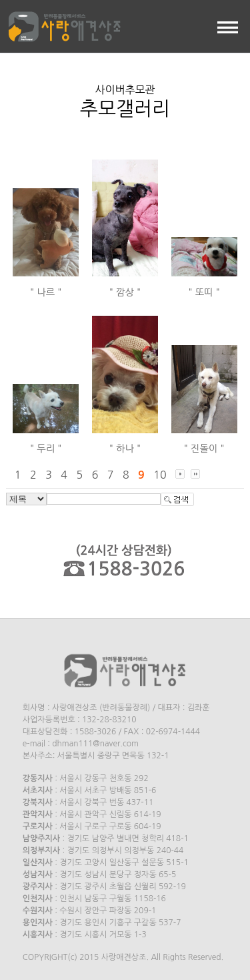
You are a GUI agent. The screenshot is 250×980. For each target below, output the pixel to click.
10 (160, 475)
